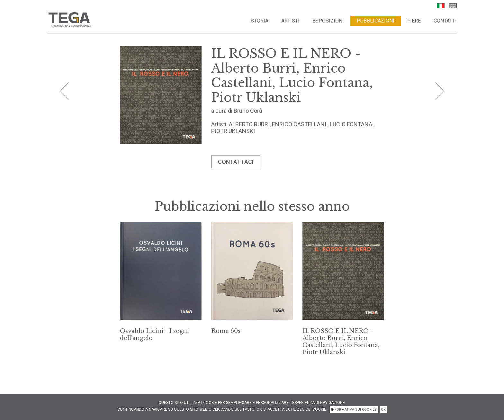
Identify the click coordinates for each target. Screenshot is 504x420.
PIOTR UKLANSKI (233, 131)
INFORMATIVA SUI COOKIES (354, 410)
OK (383, 410)
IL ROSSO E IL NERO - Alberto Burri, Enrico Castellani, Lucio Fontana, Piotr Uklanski (341, 342)
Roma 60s (226, 331)
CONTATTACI (236, 162)
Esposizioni (328, 21)
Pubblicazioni (376, 21)
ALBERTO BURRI (249, 124)
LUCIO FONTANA (351, 124)
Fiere (414, 21)
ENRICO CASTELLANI (299, 124)
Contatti (445, 21)
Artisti (290, 21)
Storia (260, 21)
